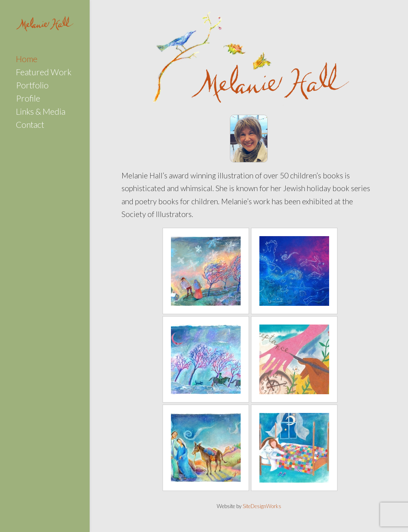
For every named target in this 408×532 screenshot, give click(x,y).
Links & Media (41, 112)
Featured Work (44, 73)
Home (27, 60)
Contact (30, 126)
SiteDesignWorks (262, 506)
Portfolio (32, 86)
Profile (28, 99)
